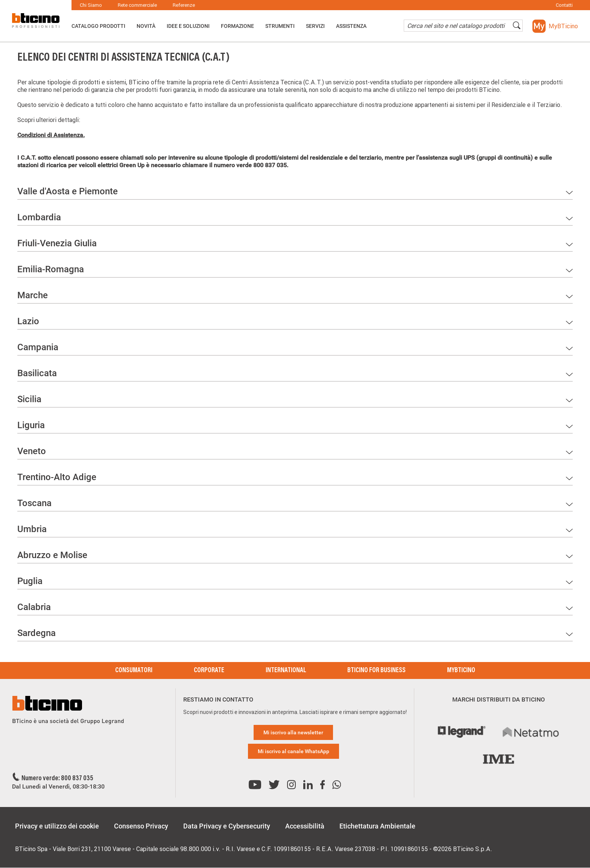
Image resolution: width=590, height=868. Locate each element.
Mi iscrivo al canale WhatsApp (293, 751)
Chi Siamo (91, 5)
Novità (146, 26)
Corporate (209, 671)
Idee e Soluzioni (188, 26)
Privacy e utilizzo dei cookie (57, 826)
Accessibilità (305, 826)
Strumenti (280, 26)
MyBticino (461, 671)
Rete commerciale (137, 5)
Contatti (564, 5)
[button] (555, 26)
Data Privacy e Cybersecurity (227, 826)
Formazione (237, 26)
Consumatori (134, 671)
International (286, 671)
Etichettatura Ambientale (377, 826)
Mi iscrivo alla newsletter (293, 732)
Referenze (184, 5)
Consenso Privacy (141, 826)
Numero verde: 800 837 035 (57, 779)
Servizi (315, 26)
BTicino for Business (376, 671)
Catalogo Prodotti (98, 26)
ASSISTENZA (351, 26)
